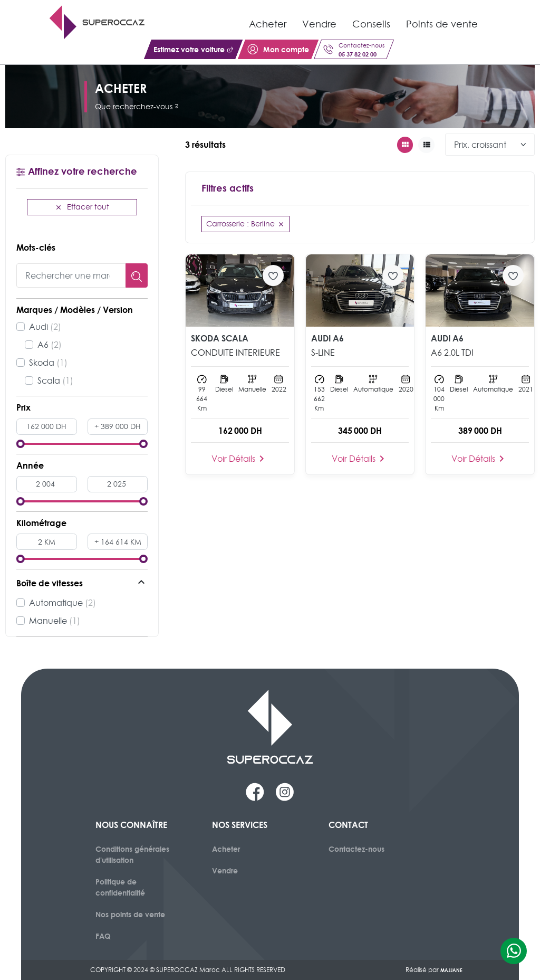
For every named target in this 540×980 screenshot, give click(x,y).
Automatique (62, 603)
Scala (55, 380)
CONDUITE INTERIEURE (235, 353)
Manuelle (55, 621)
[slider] (21, 444)
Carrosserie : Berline (245, 224)
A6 (50, 345)
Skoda (48, 363)
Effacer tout (82, 207)
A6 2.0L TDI (452, 353)
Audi (45, 327)
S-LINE (323, 353)
